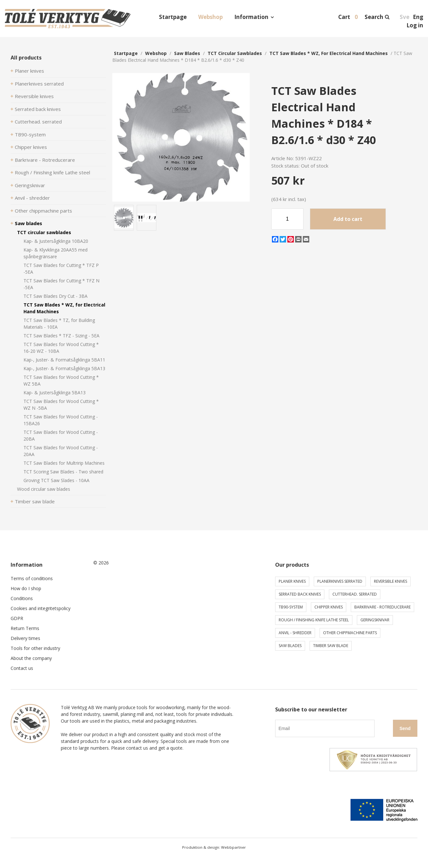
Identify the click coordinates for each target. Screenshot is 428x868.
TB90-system (30, 134)
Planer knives (29, 71)
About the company (31, 658)
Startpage (173, 17)
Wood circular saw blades (44, 489)
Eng (418, 17)
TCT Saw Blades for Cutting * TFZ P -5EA (61, 269)
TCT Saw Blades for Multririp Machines (64, 463)
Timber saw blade (35, 501)
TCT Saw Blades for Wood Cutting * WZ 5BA (61, 380)
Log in (415, 25)
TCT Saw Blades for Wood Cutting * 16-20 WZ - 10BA (61, 348)
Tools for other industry (35, 648)
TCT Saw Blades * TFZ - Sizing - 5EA (61, 336)
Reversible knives (34, 96)
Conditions (22, 598)
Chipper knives (31, 147)
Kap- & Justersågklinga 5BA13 (55, 393)
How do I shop (26, 588)
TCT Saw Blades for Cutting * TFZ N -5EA (61, 284)
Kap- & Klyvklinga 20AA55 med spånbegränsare (56, 253)
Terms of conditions (32, 578)
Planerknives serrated (39, 84)
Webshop (210, 17)
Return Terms (25, 628)
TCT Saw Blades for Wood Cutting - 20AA (61, 451)
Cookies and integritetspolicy (41, 608)
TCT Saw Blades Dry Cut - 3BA (56, 296)
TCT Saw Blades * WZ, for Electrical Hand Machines (64, 308)
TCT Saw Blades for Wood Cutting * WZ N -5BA (61, 405)
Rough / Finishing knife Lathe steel (52, 172)
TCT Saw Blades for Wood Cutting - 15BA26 (61, 420)
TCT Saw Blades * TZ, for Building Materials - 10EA (59, 324)
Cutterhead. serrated (38, 122)
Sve (405, 17)
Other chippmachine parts (43, 211)
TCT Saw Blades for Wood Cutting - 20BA (61, 435)
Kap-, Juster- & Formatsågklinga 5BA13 (64, 368)
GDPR (17, 618)
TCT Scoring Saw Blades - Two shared (63, 472)
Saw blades (28, 223)
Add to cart (348, 219)
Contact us (22, 668)
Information (251, 17)
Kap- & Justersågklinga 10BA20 (56, 241)
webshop (156, 53)
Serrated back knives (38, 109)
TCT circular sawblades (44, 232)
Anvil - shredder (32, 198)
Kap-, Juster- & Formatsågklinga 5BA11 (64, 360)
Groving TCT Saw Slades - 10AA (56, 480)
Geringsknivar (30, 185)
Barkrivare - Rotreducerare (45, 160)
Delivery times (25, 638)
